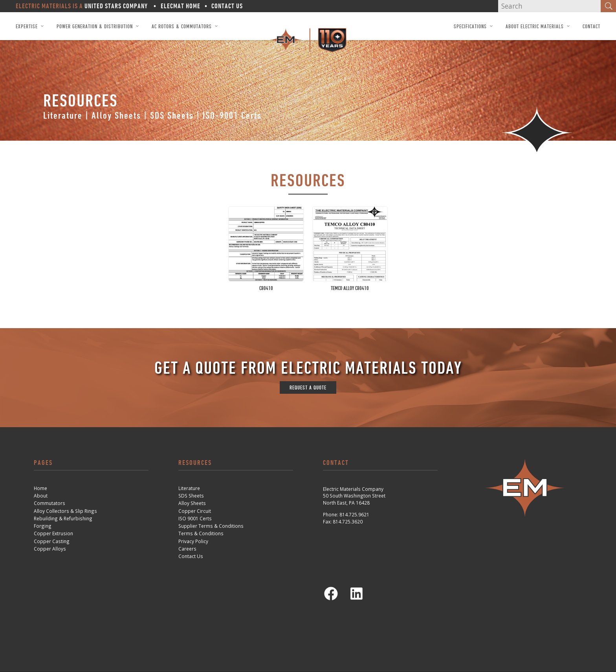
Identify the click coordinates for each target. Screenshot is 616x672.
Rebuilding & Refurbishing (63, 518)
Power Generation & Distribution (95, 26)
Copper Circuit (195, 511)
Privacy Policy (193, 541)
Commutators (49, 503)
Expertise (27, 26)
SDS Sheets (172, 115)
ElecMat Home (181, 6)
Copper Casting (52, 541)
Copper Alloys (50, 549)
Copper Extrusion (53, 533)
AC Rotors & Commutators (182, 26)
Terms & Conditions (201, 533)
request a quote (308, 387)
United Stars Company (115, 6)
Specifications (470, 26)
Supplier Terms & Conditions (211, 526)
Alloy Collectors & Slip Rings (65, 511)
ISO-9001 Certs (232, 115)
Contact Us (227, 6)
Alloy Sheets (116, 115)
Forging (43, 526)
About (41, 496)
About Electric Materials (535, 26)
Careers (187, 549)
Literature (63, 115)
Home (40, 488)
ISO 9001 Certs (195, 518)
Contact (591, 26)
